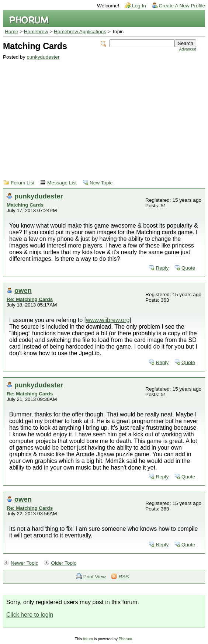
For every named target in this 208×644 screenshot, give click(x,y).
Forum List (22, 183)
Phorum (125, 639)
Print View (95, 577)
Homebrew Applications (80, 32)
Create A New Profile (182, 6)
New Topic (101, 183)
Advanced (188, 49)
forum (88, 639)
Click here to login (30, 615)
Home (11, 32)
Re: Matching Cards (30, 299)
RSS (124, 577)
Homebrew (36, 32)
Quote (188, 268)
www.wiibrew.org (108, 320)
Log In (139, 6)
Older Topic (64, 563)
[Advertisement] (100, 115)
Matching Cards (25, 205)
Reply (162, 268)
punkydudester (43, 57)
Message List (62, 183)
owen (23, 290)
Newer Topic (25, 563)
